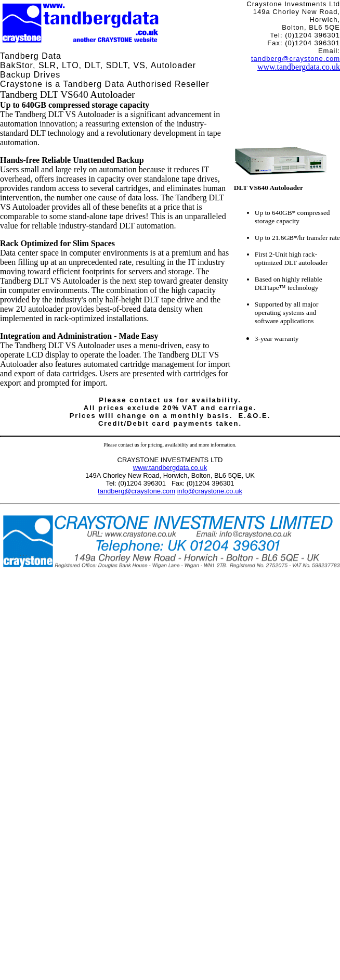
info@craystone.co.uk (210, 491)
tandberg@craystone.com (296, 59)
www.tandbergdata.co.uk (299, 67)
